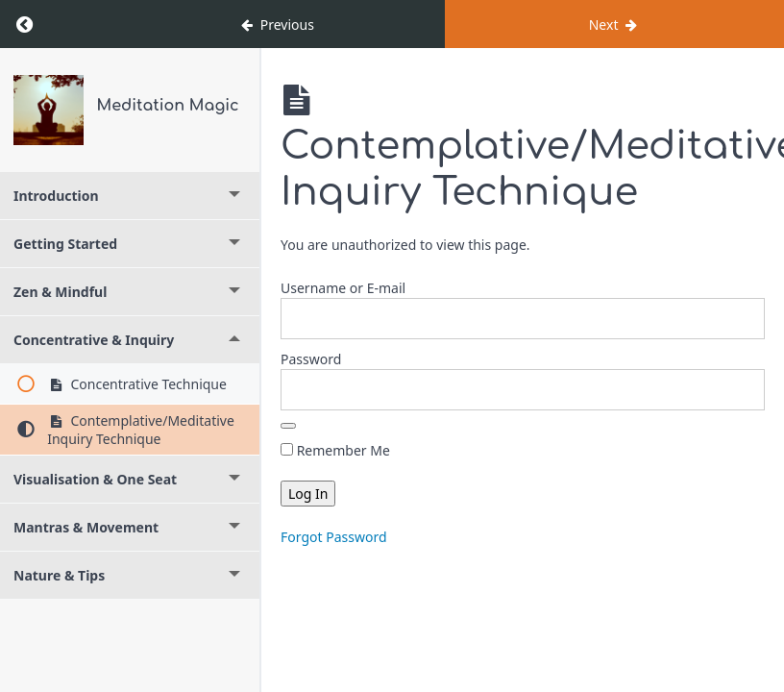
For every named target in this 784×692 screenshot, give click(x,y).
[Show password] (288, 426)
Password (311, 359)
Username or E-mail (343, 288)
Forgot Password (333, 537)
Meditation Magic (168, 106)
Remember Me (335, 450)
